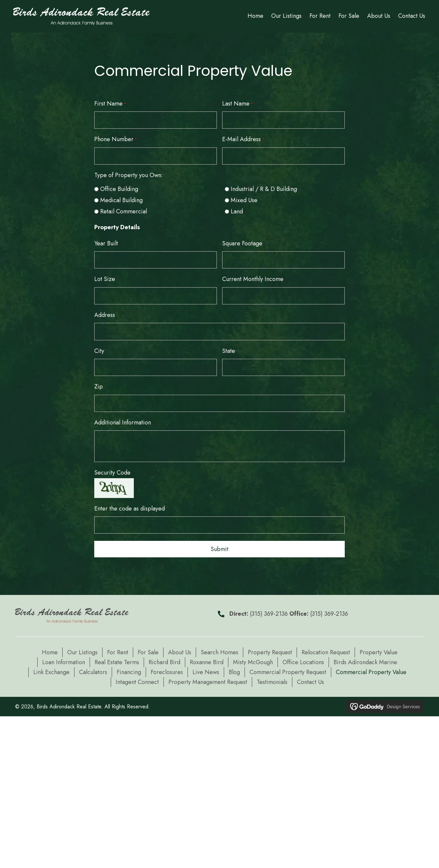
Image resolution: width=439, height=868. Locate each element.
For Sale (148, 651)
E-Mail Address (243, 139)
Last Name (238, 104)
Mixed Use (244, 200)
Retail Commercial (124, 211)
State (229, 350)
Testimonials (272, 680)
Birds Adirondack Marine (365, 661)
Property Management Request (208, 680)
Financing (129, 670)
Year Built (106, 243)
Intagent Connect (137, 680)
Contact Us (310, 680)
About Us (180, 651)
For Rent (118, 651)
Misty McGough (253, 661)
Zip (99, 386)
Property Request (270, 651)
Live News (206, 670)
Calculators (93, 670)
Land (237, 211)
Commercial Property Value (371, 670)
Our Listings (82, 651)
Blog (234, 670)
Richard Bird (164, 661)
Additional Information (123, 421)
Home (50, 651)
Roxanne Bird (207, 661)
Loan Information (64, 661)
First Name (110, 104)
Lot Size (105, 279)
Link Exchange (51, 670)
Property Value (379, 651)
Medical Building (121, 200)
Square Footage (242, 243)
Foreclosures (167, 670)
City (99, 350)
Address (105, 314)
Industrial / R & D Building (264, 189)
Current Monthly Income (253, 279)
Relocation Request (326, 651)
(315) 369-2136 (269, 612)
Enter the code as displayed (130, 507)
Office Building (119, 189)
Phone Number (116, 139)
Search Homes (219, 651)
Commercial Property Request (288, 670)
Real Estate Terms (117, 661)
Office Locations (303, 661)
